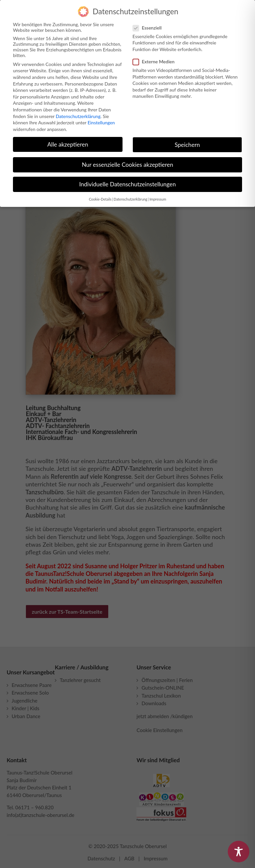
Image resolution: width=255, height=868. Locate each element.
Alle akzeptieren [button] (68, 141)
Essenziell (150, 25)
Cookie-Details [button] (100, 197)
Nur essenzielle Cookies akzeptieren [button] (127, 162)
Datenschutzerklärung (78, 113)
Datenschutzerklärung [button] (130, 197)
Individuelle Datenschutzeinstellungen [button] (128, 182)
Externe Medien (156, 59)
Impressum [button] (158, 197)
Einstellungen (101, 120)
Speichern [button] (187, 142)
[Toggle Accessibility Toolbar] (239, 852)
